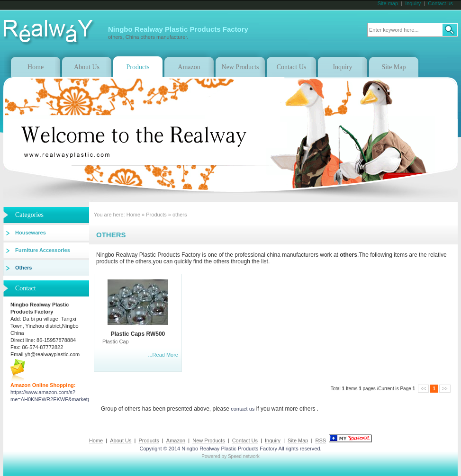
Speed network (244, 456)
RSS (321, 440)
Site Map (394, 67)
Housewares (31, 233)
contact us (243, 409)
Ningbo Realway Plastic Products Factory (229, 449)
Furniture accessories (43, 250)
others (180, 215)
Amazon (189, 67)
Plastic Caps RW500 (138, 334)
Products (138, 67)
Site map (388, 3)
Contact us (440, 3)
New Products (240, 67)
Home (36, 67)
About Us (87, 67)
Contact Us (292, 67)
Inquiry (413, 3)
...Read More (163, 355)
